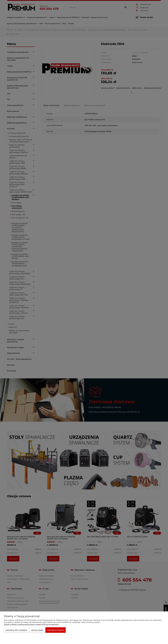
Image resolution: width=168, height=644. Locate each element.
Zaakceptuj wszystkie (56, 630)
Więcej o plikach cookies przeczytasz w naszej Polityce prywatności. (31, 624)
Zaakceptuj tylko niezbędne (16, 630)
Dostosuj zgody (37, 630)
